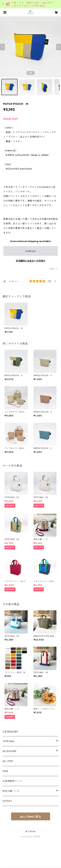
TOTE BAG (8, 741)
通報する (54, 269)
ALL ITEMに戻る (31, 817)
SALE (5, 771)
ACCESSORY (10, 751)
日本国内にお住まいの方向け (31, 261)
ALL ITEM (8, 761)
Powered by (30, 837)
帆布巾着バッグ (11, 791)
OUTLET (7, 801)
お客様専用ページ (12, 781)
